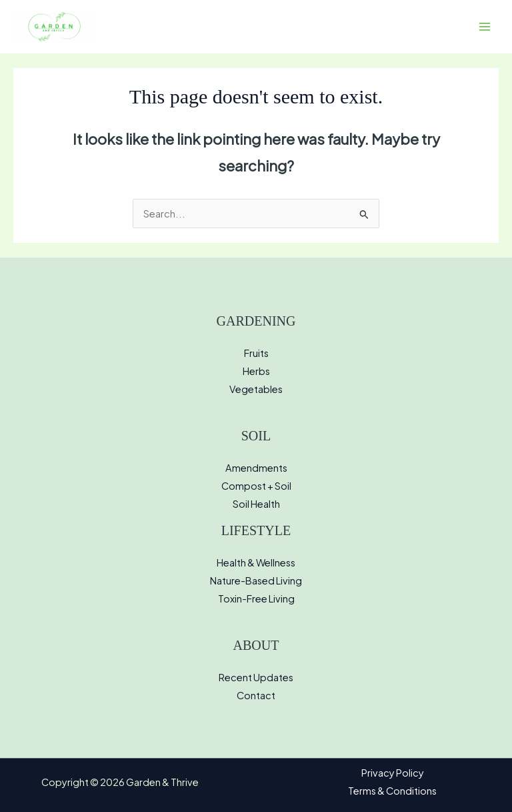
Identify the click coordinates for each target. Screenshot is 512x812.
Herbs (256, 371)
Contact (256, 695)
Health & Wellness (256, 562)
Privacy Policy (393, 773)
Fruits (256, 353)
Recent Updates (256, 677)
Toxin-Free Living (256, 598)
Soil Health (256, 504)
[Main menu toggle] (485, 27)
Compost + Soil (256, 486)
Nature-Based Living (256, 580)
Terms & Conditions (392, 791)
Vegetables (256, 389)
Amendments (256, 468)
